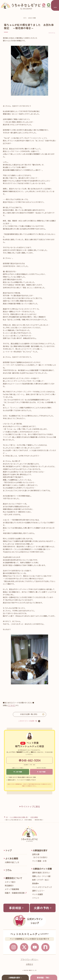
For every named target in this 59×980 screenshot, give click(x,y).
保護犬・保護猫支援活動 (15, 893)
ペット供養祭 (38, 894)
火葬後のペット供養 (42, 869)
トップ (9, 851)
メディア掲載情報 (12, 889)
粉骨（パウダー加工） (41, 880)
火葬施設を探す (40, 851)
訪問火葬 (44, 856)
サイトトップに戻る (29, 807)
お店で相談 (41, 772)
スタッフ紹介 (10, 882)
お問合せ (29, 965)
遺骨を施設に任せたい (41, 873)
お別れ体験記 (34, 817)
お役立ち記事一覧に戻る (29, 714)
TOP (7, 817)
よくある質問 (12, 859)
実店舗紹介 (9, 886)
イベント (36, 898)
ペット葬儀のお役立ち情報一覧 (19, 817)
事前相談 (17, 908)
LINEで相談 (18, 772)
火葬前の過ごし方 (12, 862)
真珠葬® (35, 883)
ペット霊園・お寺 (39, 861)
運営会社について (14, 878)
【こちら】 (11, 705)
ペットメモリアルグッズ (42, 887)
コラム (9, 870)
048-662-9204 (30, 760)
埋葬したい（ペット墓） (42, 876)
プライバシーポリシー (29, 960)
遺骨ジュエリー (38, 891)
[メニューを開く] (55, 5)
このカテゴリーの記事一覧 (28, 721)
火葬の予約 (43, 908)
